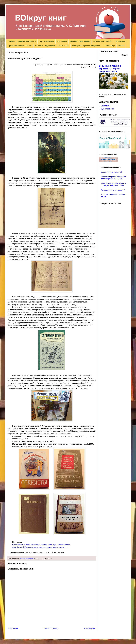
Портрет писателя (46, 41)
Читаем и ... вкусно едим (45, 46)
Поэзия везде (109, 46)
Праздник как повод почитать (20, 46)
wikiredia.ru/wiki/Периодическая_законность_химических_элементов (40, 547)
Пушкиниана (120, 41)
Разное (121, 46)
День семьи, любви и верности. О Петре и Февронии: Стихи (110, 69)
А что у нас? (64, 46)
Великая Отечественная (80, 41)
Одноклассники (107, 109)
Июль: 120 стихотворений (112, 172)
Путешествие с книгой (102, 41)
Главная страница (51, 628)
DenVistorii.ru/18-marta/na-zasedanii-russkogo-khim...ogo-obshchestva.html (41, 545)
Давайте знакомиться (27, 41)
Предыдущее (90, 628)
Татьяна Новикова (27, 558)
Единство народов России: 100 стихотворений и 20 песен (114, 178)
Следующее (13, 628)
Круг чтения (62, 41)
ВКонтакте (105, 106)
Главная (11, 41)
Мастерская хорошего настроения (86, 46)
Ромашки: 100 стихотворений (113, 190)
